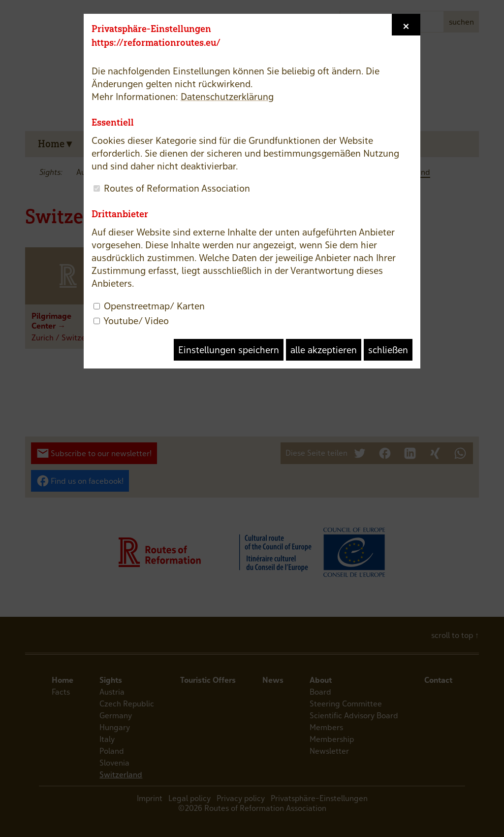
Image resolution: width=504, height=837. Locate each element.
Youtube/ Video (136, 321)
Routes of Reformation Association (177, 188)
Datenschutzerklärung (227, 97)
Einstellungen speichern (229, 350)
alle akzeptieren (324, 350)
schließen (388, 350)
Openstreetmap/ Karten (154, 306)
